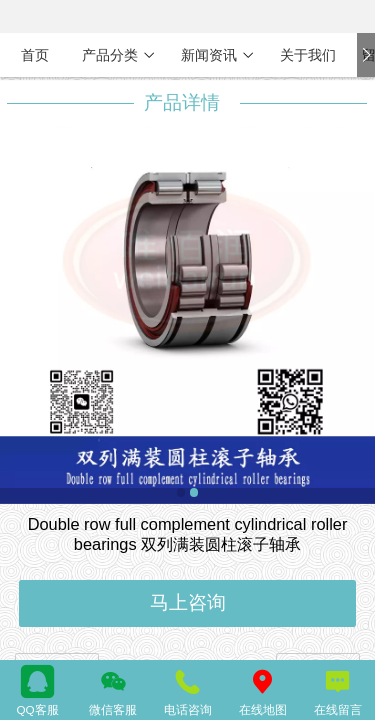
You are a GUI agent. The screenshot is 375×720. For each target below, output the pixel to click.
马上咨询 (188, 602)
